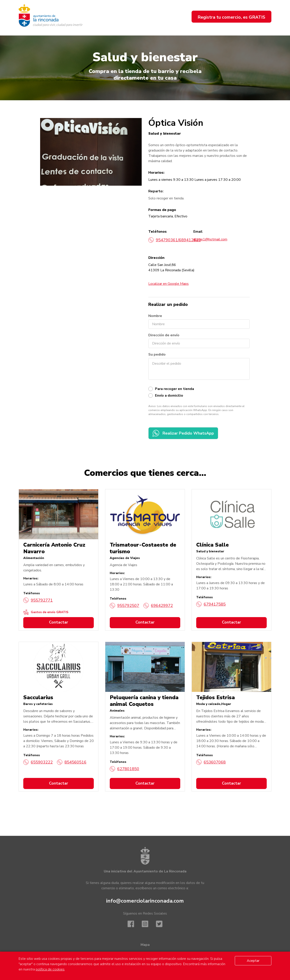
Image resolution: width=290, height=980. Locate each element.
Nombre (155, 316)
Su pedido (157, 354)
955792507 (124, 606)
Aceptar (253, 961)
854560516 (72, 762)
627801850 (124, 769)
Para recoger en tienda (174, 389)
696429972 (158, 606)
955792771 (38, 600)
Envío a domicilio (169, 396)
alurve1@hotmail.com (210, 239)
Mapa (145, 945)
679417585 (211, 604)
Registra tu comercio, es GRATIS (231, 17)
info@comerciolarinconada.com (145, 901)
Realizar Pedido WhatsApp (183, 433)
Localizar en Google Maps (169, 284)
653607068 (211, 762)
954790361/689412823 (175, 240)
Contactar (59, 622)
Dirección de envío (164, 335)
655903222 (38, 762)
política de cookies (50, 969)
